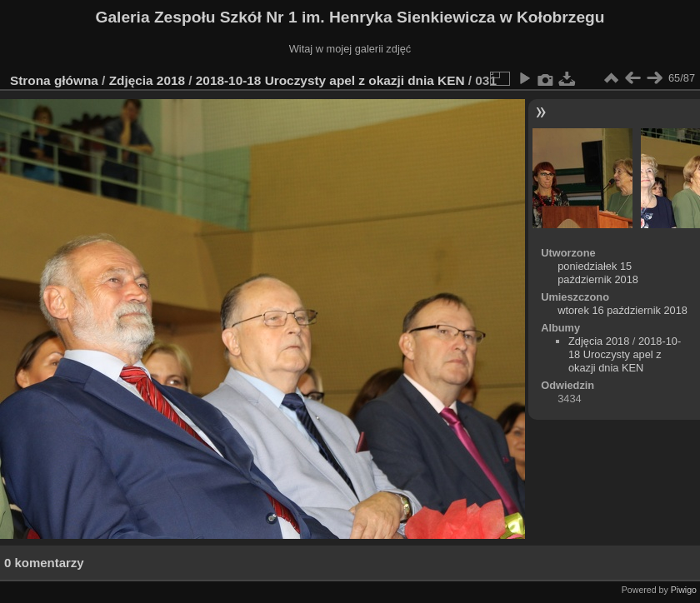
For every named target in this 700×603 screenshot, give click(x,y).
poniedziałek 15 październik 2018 (598, 273)
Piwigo (684, 590)
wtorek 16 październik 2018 (622, 310)
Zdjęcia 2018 (147, 80)
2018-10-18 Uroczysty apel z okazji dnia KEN (330, 80)
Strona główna (54, 80)
